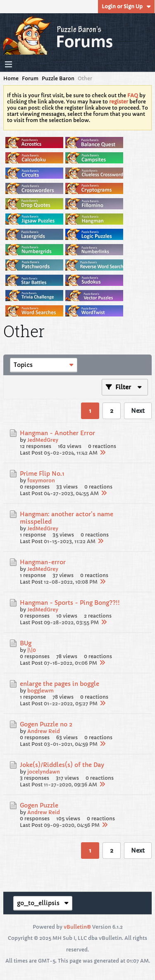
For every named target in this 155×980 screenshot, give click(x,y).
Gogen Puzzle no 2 (46, 724)
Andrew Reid (44, 731)
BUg (26, 643)
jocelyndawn (44, 772)
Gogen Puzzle (39, 805)
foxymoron (41, 480)
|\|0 (32, 650)
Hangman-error (43, 562)
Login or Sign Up (126, 6)
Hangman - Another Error (57, 433)
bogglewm (41, 691)
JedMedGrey (43, 440)
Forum (30, 78)
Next (138, 411)
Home (11, 78)
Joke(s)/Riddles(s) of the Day (62, 765)
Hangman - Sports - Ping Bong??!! (70, 603)
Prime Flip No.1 (42, 474)
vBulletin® (77, 927)
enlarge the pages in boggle (60, 684)
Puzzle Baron (58, 78)
